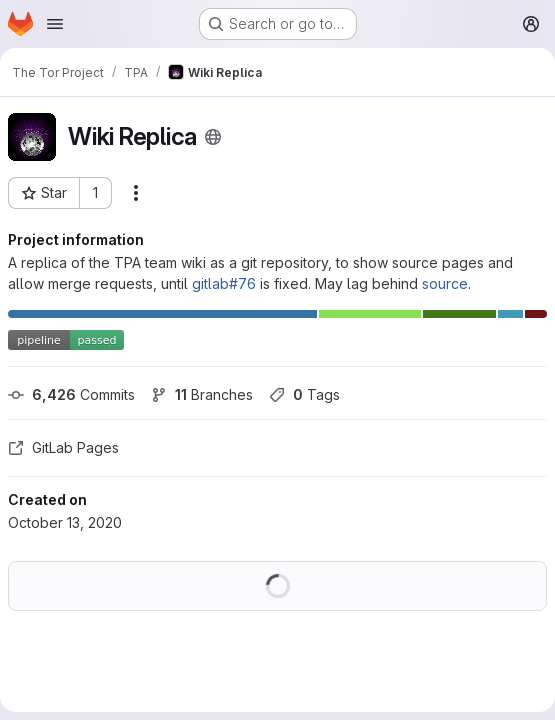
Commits (71, 394)
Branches (202, 394)
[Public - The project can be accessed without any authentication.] (213, 137)
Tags (304, 394)
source (445, 283)
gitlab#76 (224, 283)
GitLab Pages (63, 447)
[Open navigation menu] (55, 24)
